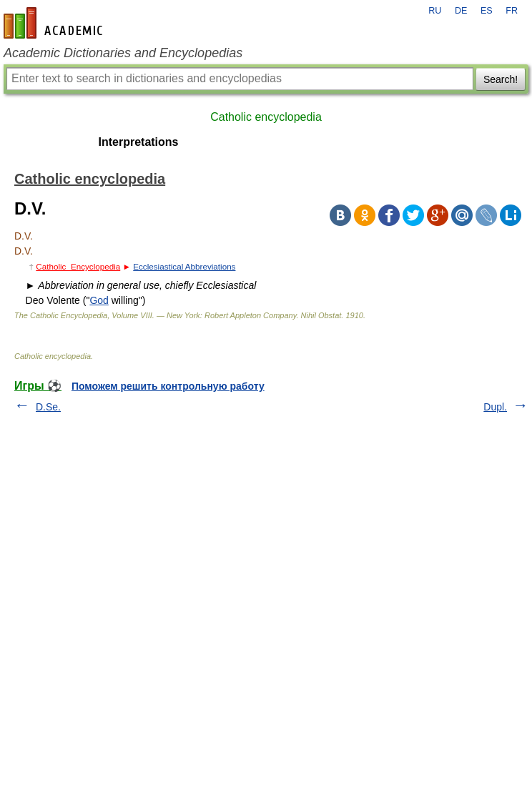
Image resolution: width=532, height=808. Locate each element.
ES (487, 11)
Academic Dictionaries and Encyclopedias (123, 53)
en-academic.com (55, 23)
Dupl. (495, 407)
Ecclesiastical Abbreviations (184, 266)
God (99, 300)
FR (512, 11)
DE (461, 11)
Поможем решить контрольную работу (168, 386)
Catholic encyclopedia (266, 117)
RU (435, 11)
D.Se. (48, 407)
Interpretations (138, 142)
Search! (501, 79)
